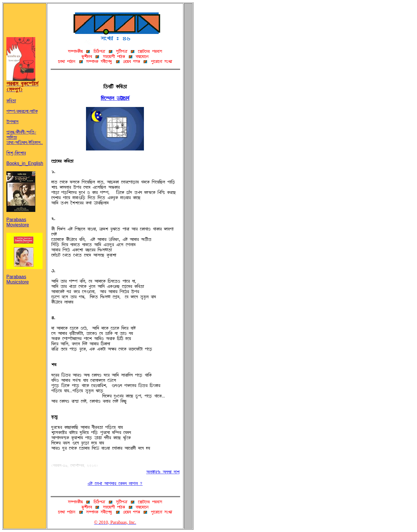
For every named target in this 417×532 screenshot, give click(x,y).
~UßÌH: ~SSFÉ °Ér (163, 472)
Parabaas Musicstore (24, 275)
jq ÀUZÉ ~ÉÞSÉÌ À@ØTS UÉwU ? (115, 484)
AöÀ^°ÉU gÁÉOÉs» (115, 98)
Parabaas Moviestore (21, 218)
